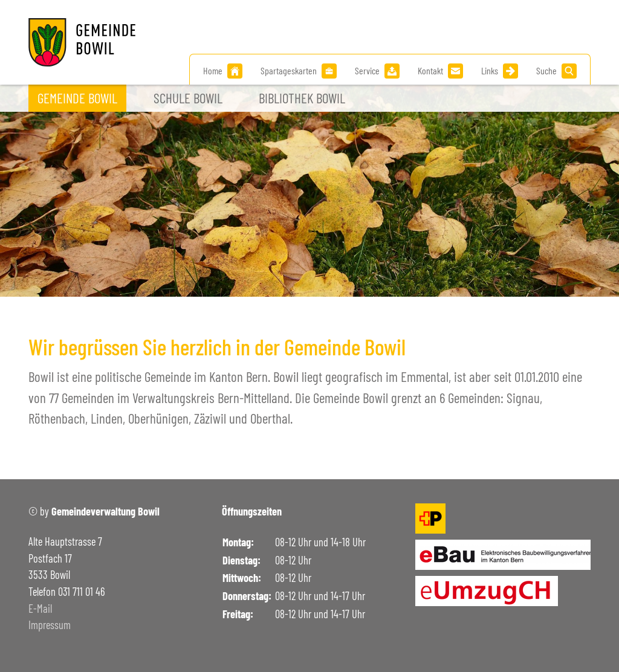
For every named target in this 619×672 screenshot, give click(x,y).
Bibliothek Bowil (302, 98)
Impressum (50, 625)
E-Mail (40, 609)
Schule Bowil (188, 98)
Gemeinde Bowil (77, 98)
